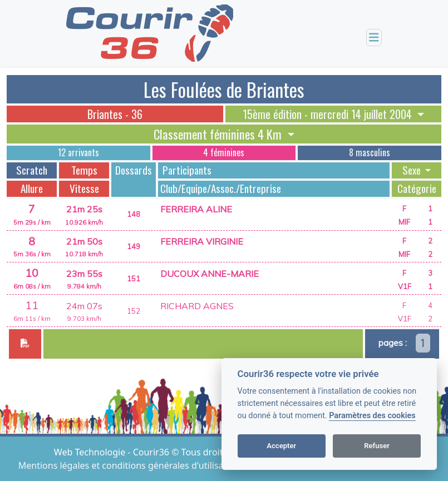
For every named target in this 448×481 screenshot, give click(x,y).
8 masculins (370, 152)
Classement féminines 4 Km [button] (219, 134)
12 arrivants (78, 152)
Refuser (377, 446)
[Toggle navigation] (374, 38)
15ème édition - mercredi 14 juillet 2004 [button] (329, 114)
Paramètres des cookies (372, 416)
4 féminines (224, 152)
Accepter (281, 446)
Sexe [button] (413, 170)
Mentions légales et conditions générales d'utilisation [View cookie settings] (130, 465)
